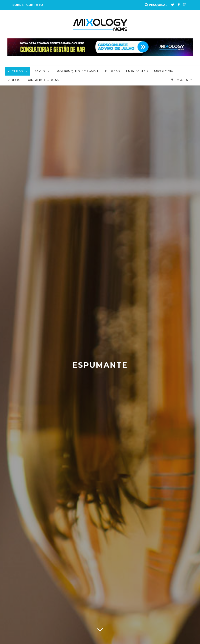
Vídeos (14, 80)
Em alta (181, 80)
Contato (35, 5)
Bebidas (112, 71)
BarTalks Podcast (44, 80)
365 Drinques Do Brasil (77, 71)
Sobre (18, 5)
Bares (39, 71)
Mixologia (164, 71)
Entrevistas (137, 71)
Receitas (15, 71)
